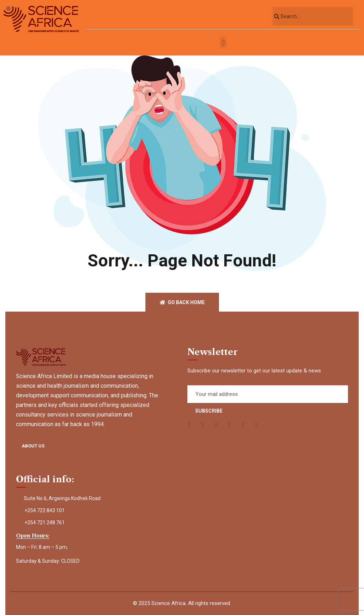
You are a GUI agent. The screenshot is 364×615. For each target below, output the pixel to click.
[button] (223, 43)
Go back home (182, 302)
